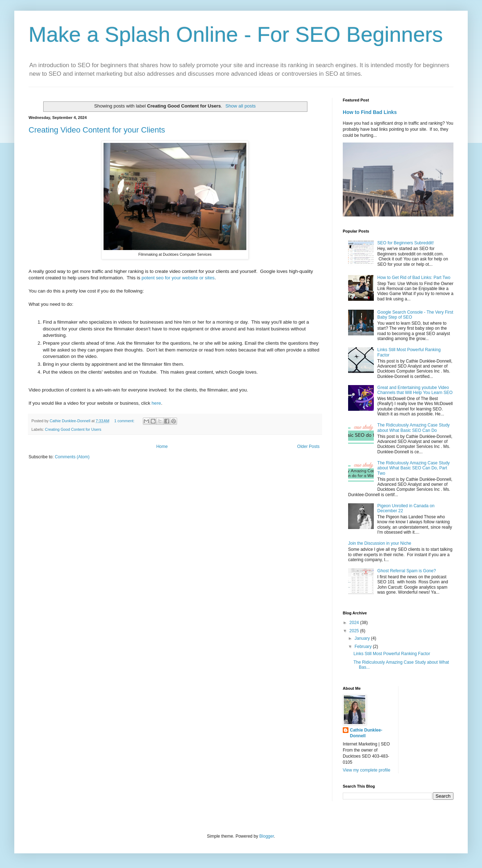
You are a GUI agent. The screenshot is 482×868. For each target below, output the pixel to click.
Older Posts (308, 447)
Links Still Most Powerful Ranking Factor (392, 654)
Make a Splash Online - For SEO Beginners (236, 34)
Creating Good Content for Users (73, 429)
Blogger (267, 836)
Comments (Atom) (72, 457)
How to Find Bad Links (370, 112)
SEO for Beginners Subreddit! (406, 243)
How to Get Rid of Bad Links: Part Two (414, 278)
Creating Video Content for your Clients (97, 130)
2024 (355, 623)
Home (162, 447)
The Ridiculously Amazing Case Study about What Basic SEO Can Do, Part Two (414, 468)
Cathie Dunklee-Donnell (366, 733)
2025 (355, 631)
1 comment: (125, 421)
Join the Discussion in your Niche (380, 543)
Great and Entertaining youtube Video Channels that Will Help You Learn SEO (415, 390)
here (156, 403)
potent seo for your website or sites (178, 278)
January (363, 638)
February (364, 647)
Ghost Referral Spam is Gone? (407, 571)
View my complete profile (366, 770)
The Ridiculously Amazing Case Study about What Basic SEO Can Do (414, 428)
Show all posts (240, 106)
